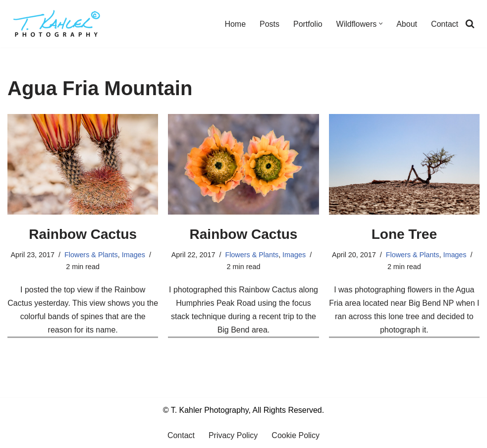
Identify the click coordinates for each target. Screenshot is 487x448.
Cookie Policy (296, 436)
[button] (381, 24)
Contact (445, 24)
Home (235, 24)
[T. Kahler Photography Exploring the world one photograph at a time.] (57, 24)
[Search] (470, 24)
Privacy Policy (233, 436)
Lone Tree (404, 234)
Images (134, 255)
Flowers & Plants (91, 255)
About (407, 24)
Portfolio (308, 24)
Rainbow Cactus (83, 234)
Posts (270, 24)
